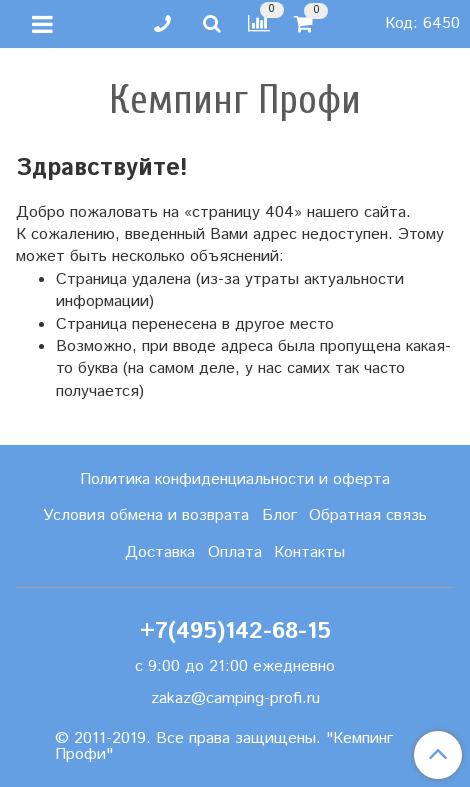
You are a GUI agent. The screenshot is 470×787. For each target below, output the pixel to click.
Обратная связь (368, 515)
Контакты (309, 552)
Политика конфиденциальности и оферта (235, 479)
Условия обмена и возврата (146, 515)
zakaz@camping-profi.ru (235, 698)
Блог (279, 515)
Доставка (160, 552)
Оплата (235, 552)
